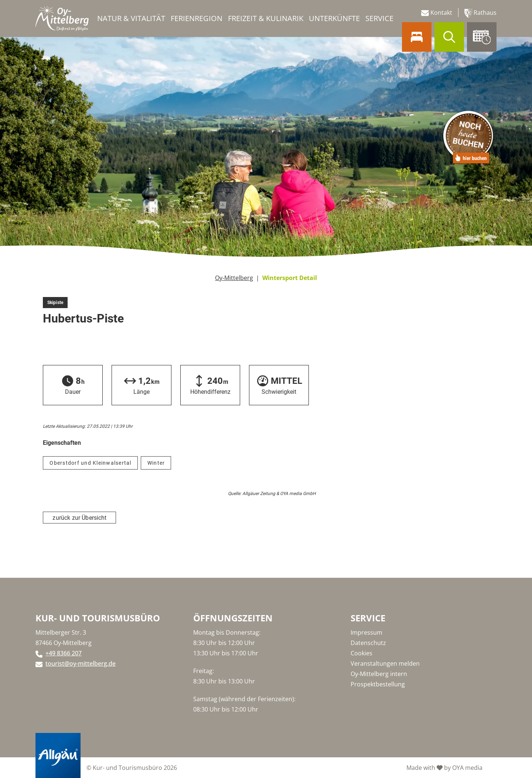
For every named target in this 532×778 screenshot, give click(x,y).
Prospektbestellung (378, 684)
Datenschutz (368, 643)
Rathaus (480, 13)
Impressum (366, 632)
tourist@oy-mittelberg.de (81, 663)
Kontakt (437, 13)
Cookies (362, 653)
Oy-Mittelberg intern (379, 674)
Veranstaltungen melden (385, 663)
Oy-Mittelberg (234, 278)
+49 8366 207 (64, 653)
